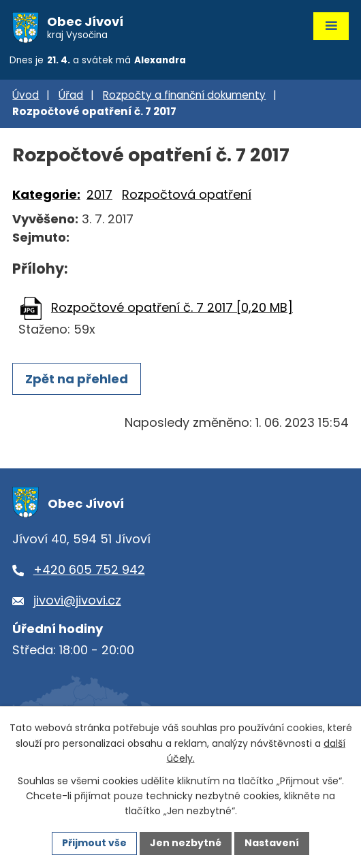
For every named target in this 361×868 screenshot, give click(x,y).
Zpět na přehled (77, 379)
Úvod (26, 95)
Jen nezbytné (186, 843)
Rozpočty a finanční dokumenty (184, 95)
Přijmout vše (94, 843)
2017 (99, 194)
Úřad (71, 95)
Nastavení (272, 843)
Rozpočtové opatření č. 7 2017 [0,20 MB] (172, 307)
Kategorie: (46, 194)
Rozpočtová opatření (187, 194)
